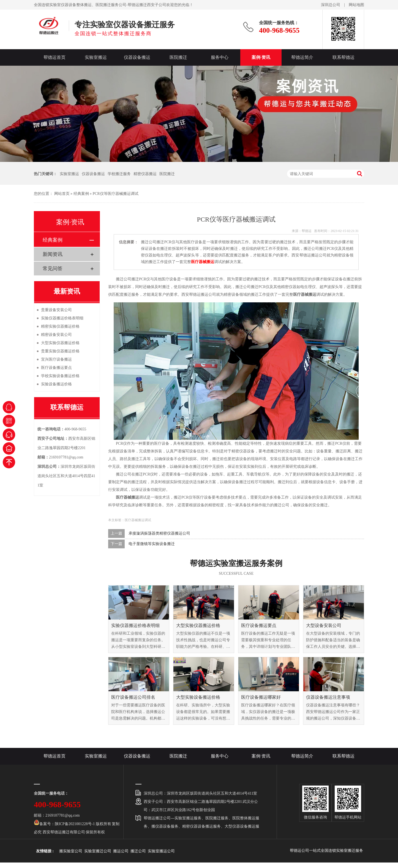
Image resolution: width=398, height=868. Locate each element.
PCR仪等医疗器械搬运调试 (116, 194)
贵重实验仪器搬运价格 (60, 351)
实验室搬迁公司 (98, 851)
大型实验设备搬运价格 (198, 697)
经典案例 (81, 194)
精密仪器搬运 (145, 174)
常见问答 (53, 269)
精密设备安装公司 (56, 335)
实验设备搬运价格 (56, 384)
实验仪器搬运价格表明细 (135, 625)
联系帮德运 (344, 57)
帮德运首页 (54, 57)
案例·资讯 (261, 57)
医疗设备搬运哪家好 (261, 697)
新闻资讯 (53, 254)
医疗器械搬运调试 (138, 520)
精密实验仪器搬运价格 (60, 326)
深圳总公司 (331, 5)
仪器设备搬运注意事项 (328, 697)
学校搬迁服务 (119, 174)
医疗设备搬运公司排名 (133, 697)
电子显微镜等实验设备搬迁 (152, 544)
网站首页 (62, 194)
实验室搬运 (96, 57)
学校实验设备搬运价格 (60, 376)
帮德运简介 (302, 57)
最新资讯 (67, 291)
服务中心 (220, 57)
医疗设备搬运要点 (259, 625)
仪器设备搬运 (137, 57)
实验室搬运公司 (161, 851)
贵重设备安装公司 (56, 310)
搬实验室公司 (71, 851)
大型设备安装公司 (324, 625)
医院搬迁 (178, 57)
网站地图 (356, 5)
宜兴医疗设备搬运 (56, 359)
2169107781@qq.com (66, 457)
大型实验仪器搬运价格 (198, 625)
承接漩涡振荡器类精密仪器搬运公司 (159, 533)
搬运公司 (121, 851)
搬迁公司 (138, 851)
